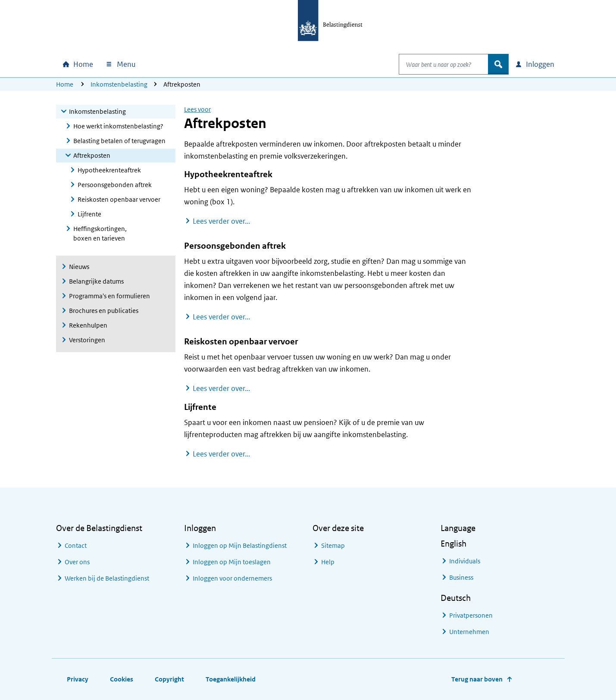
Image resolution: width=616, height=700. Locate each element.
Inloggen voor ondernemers (232, 578)
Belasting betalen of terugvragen (119, 141)
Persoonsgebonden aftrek (115, 185)
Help (328, 562)
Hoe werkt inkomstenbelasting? (118, 126)
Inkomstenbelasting (119, 84)
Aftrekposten (92, 155)
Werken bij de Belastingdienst (107, 578)
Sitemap (333, 545)
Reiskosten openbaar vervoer (119, 199)
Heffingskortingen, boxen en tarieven (100, 233)
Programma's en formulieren (109, 296)
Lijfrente (89, 214)
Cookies (122, 679)
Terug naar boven (477, 679)
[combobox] (435, 64)
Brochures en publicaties (104, 311)
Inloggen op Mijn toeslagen (232, 562)
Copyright (169, 679)
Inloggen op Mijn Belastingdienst (240, 545)
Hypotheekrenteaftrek (109, 170)
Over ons (77, 562)
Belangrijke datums (96, 281)
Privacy (78, 679)
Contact (76, 545)
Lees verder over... (221, 221)
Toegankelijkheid (231, 679)
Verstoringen (87, 340)
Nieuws (79, 267)
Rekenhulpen (88, 325)
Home (65, 84)
